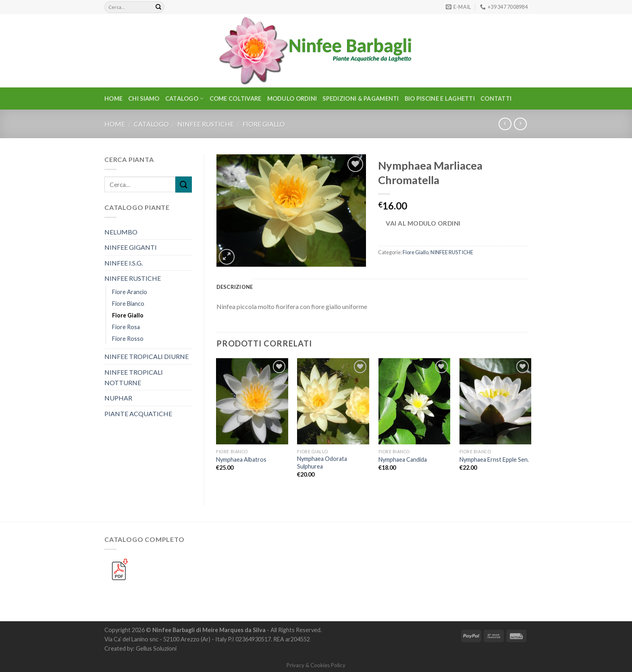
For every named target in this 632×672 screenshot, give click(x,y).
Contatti (496, 99)
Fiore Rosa (126, 327)
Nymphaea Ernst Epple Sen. (494, 459)
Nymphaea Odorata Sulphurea (322, 463)
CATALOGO (185, 99)
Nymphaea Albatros (241, 459)
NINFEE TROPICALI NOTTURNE (134, 377)
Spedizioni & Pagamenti (361, 99)
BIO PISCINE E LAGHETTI (440, 99)
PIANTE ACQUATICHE (138, 414)
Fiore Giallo (264, 124)
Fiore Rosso (128, 339)
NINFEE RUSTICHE (206, 124)
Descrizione (235, 287)
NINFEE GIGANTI (131, 247)
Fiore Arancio (130, 292)
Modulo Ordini (292, 99)
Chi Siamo (144, 99)
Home (113, 99)
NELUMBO (121, 232)
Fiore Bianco (128, 304)
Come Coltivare (236, 99)
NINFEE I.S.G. (124, 263)
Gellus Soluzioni (156, 648)
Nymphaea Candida (403, 459)
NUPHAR (118, 398)
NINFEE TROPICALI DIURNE (147, 356)
